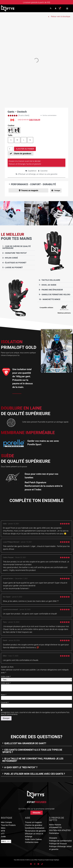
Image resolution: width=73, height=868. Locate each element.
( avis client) (24, 115)
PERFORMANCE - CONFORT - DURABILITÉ (33, 184)
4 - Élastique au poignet (14, 263)
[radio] (11, 130)
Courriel (5, 702)
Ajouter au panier (25, 149)
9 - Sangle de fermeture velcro (55, 295)
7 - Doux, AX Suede (48, 285)
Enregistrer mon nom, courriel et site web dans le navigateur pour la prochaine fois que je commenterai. (35, 713)
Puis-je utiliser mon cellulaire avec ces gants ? (35, 774)
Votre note (6, 677)
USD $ (9, 841)
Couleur (11, 125)
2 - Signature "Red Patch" (15, 253)
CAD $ (4, 841)
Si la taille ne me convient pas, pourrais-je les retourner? (33, 760)
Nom (4, 695)
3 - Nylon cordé (10, 258)
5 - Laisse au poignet (13, 267)
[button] (51, 8)
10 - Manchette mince (50, 299)
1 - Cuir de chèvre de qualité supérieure (16, 247)
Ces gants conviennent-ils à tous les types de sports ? (32, 751)
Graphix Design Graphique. (52, 860)
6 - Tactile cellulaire (49, 280)
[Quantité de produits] (10, 149)
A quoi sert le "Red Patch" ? (21, 767)
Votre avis (6, 683)
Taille (10, 135)
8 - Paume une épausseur (51, 290)
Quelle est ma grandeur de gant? (25, 743)
